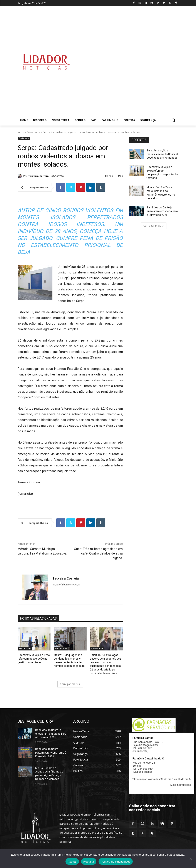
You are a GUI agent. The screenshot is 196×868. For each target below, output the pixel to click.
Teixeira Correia (38, 176)
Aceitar (72, 862)
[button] (173, 120)
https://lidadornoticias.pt (66, 585)
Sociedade (34, 132)
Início (21, 132)
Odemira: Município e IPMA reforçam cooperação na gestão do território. (34, 659)
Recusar (89, 862)
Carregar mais (70, 684)
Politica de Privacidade (116, 862)
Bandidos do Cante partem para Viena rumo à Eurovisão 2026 (51, 753)
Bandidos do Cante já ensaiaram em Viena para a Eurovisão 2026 (162, 211)
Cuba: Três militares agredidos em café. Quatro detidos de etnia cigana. (98, 553)
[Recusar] (191, 859)
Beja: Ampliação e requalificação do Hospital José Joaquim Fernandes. (162, 154)
